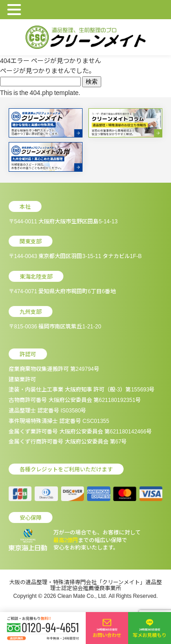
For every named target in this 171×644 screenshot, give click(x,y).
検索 (92, 82)
